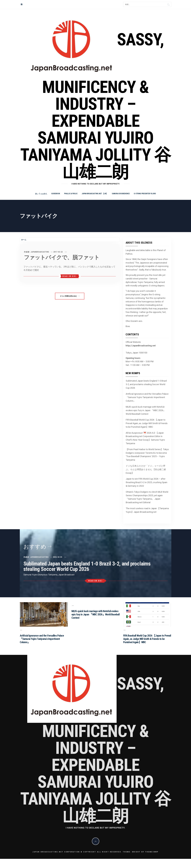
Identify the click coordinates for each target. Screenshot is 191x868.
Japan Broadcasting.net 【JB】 (95, 194)
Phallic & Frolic (71, 194)
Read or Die (70, 276)
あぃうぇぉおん (41, 194)
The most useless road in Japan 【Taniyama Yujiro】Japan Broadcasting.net (147, 510)
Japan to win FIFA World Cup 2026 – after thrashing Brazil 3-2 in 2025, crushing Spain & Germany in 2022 (147, 482)
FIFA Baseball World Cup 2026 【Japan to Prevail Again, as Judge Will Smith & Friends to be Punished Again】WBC (147, 423)
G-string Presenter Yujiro (145, 194)
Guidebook (56, 194)
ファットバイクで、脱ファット (62, 257)
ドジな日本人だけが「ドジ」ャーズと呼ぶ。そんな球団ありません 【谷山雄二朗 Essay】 (146, 469)
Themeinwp (152, 852)
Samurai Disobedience (121, 194)
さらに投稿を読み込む (70, 296)
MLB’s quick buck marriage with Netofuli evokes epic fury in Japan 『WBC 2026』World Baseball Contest (146, 410)
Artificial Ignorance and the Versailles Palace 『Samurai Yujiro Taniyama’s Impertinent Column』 (147, 397)
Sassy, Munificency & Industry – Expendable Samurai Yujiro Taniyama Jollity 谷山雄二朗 (95, 106)
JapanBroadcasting (40, 252)
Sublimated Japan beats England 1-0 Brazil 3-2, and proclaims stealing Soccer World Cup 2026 (146, 384)
